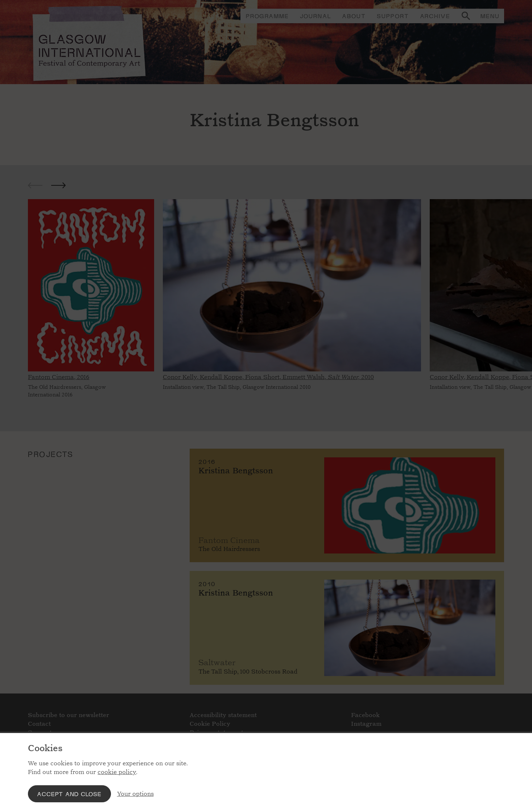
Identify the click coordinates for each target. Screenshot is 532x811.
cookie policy (117, 772)
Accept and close (69, 794)
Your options (135, 794)
